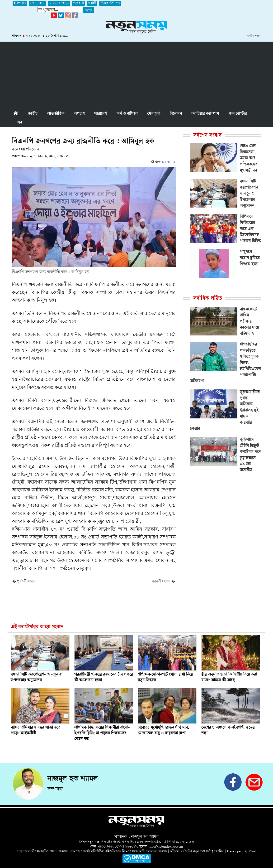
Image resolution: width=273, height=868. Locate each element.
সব (18, 123)
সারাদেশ (101, 114)
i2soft (253, 851)
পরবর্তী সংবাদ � (163, 582)
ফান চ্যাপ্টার (238, 114)
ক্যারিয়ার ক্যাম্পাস (205, 114)
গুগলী (92, 3)
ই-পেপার (20, 3)
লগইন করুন (254, 36)
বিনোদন (176, 114)
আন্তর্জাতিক (56, 114)
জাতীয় (33, 114)
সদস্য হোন (37, 3)
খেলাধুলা (154, 114)
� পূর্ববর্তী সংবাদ (24, 582)
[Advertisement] (136, 75)
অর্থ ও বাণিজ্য (127, 114)
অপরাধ (79, 114)
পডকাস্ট (79, 3)
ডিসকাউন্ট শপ (110, 3)
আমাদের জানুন (59, 3)
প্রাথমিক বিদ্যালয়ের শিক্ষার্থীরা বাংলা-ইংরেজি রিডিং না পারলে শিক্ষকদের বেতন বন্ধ (102, 733)
